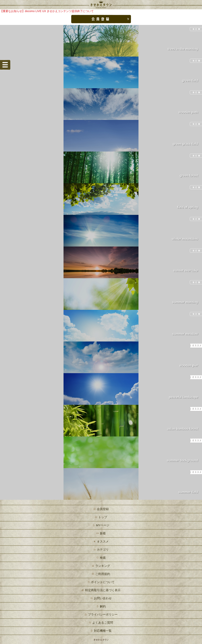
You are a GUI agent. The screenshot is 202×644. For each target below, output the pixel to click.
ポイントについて (103, 582)
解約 (103, 606)
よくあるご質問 (103, 623)
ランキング (103, 566)
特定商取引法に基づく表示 (103, 590)
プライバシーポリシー (103, 614)
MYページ (103, 525)
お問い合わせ (103, 598)
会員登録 (103, 509)
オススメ (103, 541)
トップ (103, 517)
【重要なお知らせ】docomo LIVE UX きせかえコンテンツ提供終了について (47, 11)
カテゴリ (103, 550)
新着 (103, 533)
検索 (103, 558)
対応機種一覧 (103, 631)
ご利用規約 (103, 574)
